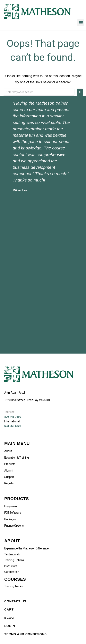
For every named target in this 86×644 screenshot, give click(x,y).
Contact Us (15, 601)
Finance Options (14, 526)
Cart (9, 609)
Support (9, 477)
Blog (9, 618)
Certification (12, 572)
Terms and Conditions (25, 634)
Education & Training (17, 458)
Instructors (11, 566)
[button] (81, 23)
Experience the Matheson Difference (27, 548)
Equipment (11, 506)
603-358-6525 (13, 426)
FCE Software (13, 513)
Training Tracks (13, 586)
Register (9, 483)
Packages (10, 519)
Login (10, 626)
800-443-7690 (13, 417)
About (8, 451)
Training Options (14, 560)
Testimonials (12, 554)
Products (10, 464)
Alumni (9, 471)
